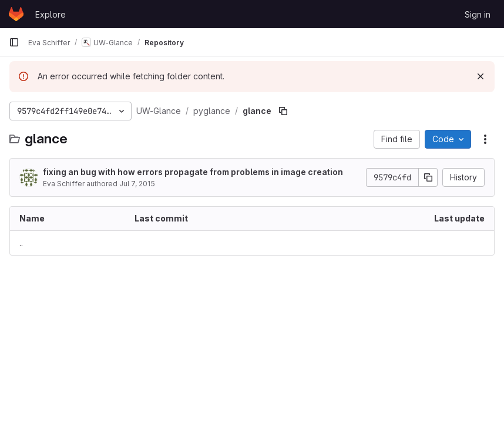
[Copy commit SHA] (428, 177)
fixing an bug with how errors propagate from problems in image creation (193, 172)
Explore (51, 14)
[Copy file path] (283, 111)
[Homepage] (16, 14)
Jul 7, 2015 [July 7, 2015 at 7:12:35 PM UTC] (137, 184)
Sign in (478, 14)
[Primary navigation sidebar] (14, 42)
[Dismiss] (481, 76)
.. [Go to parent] (21, 243)
